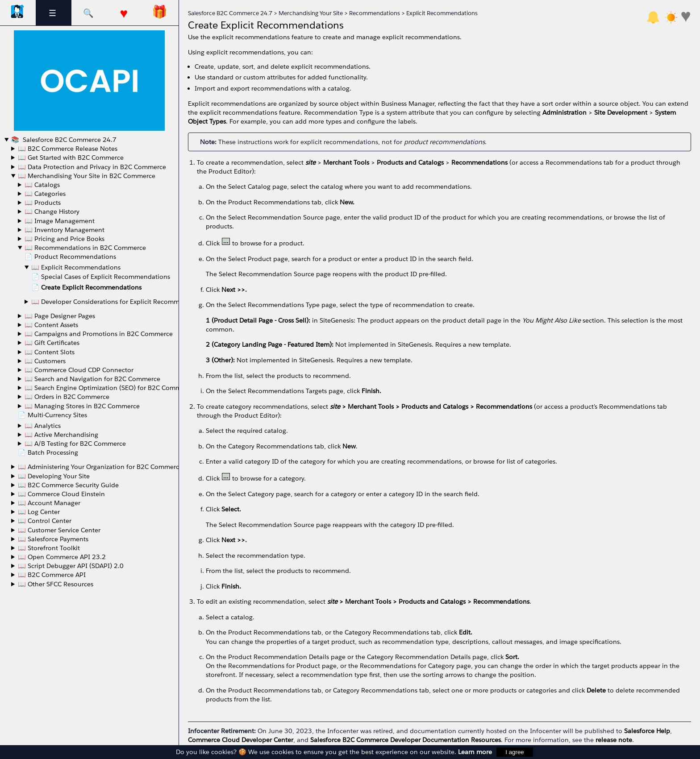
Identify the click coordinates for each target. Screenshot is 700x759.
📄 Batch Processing (48, 452)
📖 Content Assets (51, 325)
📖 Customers (45, 361)
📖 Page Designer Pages (60, 316)
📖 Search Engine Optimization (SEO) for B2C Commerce (109, 388)
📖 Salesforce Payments (53, 539)
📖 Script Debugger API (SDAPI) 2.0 (71, 566)
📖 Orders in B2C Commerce (67, 397)
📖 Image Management (60, 221)
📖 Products (43, 203)
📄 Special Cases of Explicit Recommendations (101, 277)
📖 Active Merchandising (61, 435)
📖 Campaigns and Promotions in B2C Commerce (99, 334)
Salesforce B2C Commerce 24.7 (69, 140)
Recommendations (375, 13)
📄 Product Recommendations (70, 257)
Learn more (475, 752)
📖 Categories (45, 194)
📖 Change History (52, 212)
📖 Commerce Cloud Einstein (61, 494)
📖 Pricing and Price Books (65, 239)
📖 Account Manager (49, 503)
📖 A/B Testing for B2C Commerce (75, 444)
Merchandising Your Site (311, 13)
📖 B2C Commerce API (52, 575)
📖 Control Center (45, 521)
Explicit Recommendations (442, 13)
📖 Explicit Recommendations (76, 267)
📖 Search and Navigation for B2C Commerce (92, 379)
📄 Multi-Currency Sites (52, 415)
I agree (515, 752)
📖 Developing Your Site (54, 476)
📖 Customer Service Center (59, 530)
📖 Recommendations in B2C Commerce (85, 248)
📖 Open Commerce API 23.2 (62, 557)
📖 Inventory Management (65, 230)
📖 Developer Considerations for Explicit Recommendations (120, 302)
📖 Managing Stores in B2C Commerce (82, 406)
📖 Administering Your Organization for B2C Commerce (100, 467)
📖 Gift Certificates (52, 343)
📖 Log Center (39, 512)
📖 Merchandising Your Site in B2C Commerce (87, 176)
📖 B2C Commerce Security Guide (68, 485)
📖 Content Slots (50, 352)
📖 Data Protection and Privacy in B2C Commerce (92, 167)
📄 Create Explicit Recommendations (86, 287)
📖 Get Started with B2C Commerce (71, 158)
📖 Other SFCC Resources (56, 584)
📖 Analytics (43, 426)
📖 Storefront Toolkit (49, 548)
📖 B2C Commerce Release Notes (68, 149)
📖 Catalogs (42, 185)
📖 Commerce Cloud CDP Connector (79, 370)
